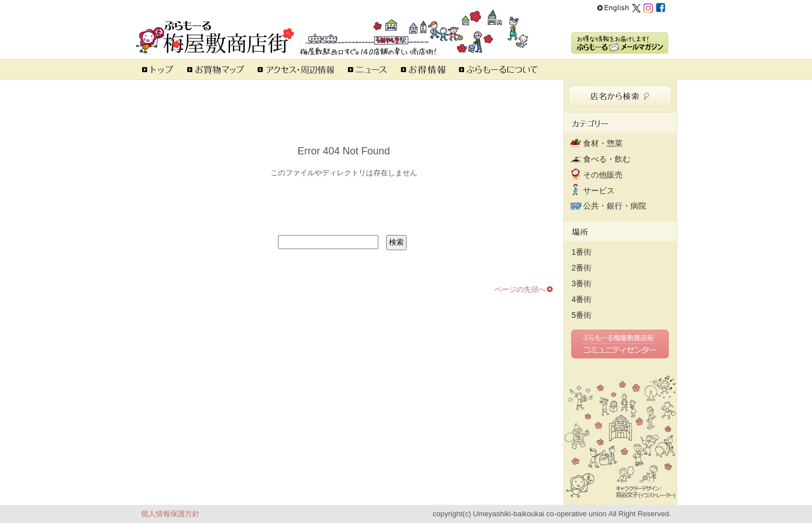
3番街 (582, 283)
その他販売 (603, 175)
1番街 (582, 252)
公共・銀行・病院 (615, 206)
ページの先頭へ (520, 289)
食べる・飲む (607, 159)
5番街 (582, 315)
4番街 (582, 299)
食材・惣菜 (603, 143)
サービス (599, 190)
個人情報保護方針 (170, 514)
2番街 (582, 268)
